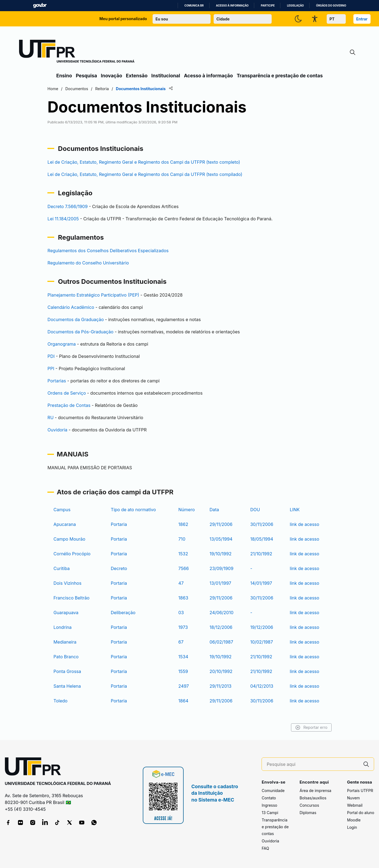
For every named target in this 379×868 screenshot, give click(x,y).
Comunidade (273, 791)
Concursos (309, 805)
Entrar (362, 19)
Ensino (64, 76)
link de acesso (298, 524)
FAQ (265, 848)
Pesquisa (86, 76)
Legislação (295, 6)
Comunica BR (194, 6)
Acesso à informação (232, 6)
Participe (268, 6)
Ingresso (269, 805)
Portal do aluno (361, 813)
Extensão (137, 76)
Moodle (354, 820)
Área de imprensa (315, 791)
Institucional (166, 76)
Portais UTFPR (360, 791)
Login (352, 827)
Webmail (355, 805)
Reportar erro (302, 727)
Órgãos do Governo (331, 6)
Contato (269, 798)
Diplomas (308, 813)
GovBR (40, 6)
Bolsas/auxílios (313, 798)
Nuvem (354, 798)
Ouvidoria (270, 841)
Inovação (111, 76)
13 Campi (270, 813)
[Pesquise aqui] (313, 764)
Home (62, 89)
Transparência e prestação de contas (280, 76)
